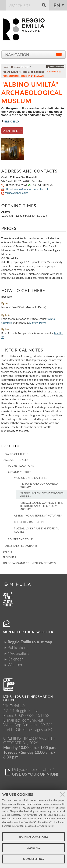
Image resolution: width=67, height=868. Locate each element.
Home (6, 67)
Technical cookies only (33, 837)
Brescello (10, 446)
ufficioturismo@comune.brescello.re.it (26, 189)
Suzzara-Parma (38, 323)
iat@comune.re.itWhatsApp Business (23, 722)
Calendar (15, 659)
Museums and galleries (32, 72)
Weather (15, 665)
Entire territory (55, 67)
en (57, 5)
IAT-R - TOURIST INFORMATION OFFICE (28, 698)
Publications (18, 647)
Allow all (33, 848)
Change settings (33, 859)
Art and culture (10, 72)
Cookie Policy (47, 826)
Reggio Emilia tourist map (30, 642)
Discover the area (20, 67)
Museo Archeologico (17, 193)
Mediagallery (18, 653)
